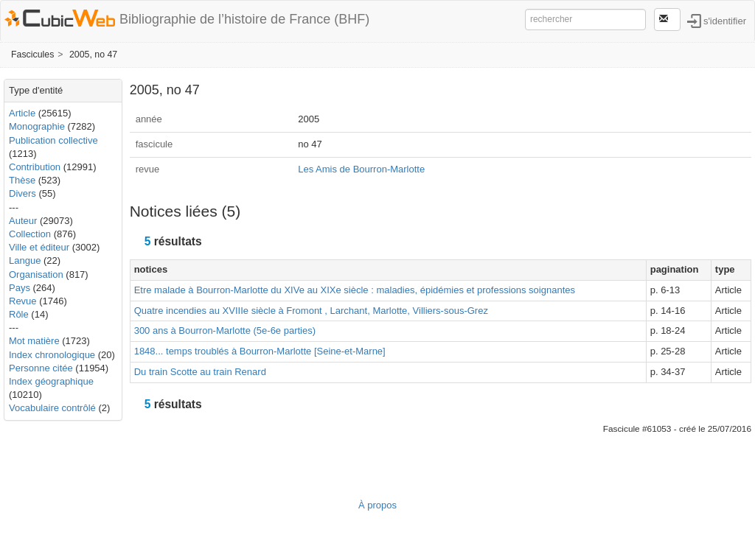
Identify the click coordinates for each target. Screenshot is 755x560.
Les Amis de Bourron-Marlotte (361, 169)
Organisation (36, 274)
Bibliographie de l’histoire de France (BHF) (244, 19)
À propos (377, 505)
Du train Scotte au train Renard (200, 372)
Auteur (23, 221)
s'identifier (725, 20)
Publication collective (53, 140)
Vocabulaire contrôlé (52, 408)
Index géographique (51, 381)
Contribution (35, 167)
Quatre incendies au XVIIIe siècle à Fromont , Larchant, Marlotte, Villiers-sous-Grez (311, 311)
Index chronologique (52, 355)
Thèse (22, 180)
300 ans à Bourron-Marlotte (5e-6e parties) (225, 330)
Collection (30, 234)
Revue (23, 301)
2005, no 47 (93, 55)
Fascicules (32, 55)
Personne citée (41, 368)
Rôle (19, 314)
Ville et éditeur (41, 247)
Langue (25, 260)
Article (22, 113)
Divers (22, 193)
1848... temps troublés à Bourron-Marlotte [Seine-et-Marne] (260, 351)
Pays (20, 288)
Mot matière (34, 341)
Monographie (37, 126)
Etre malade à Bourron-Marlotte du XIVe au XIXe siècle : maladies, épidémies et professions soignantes (355, 290)
